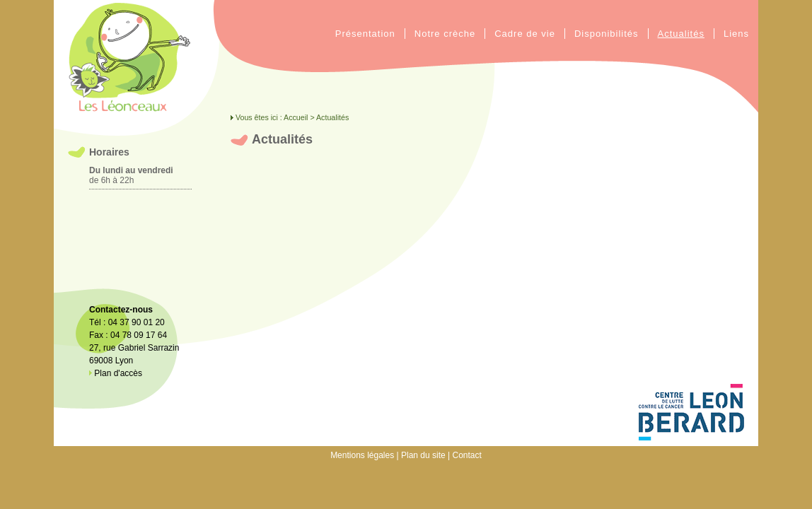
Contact (467, 455)
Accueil (296, 117)
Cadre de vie (525, 34)
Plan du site (423, 455)
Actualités (681, 34)
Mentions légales (362, 455)
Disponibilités (607, 34)
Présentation (365, 34)
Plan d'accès (116, 373)
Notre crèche (445, 34)
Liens (736, 34)
